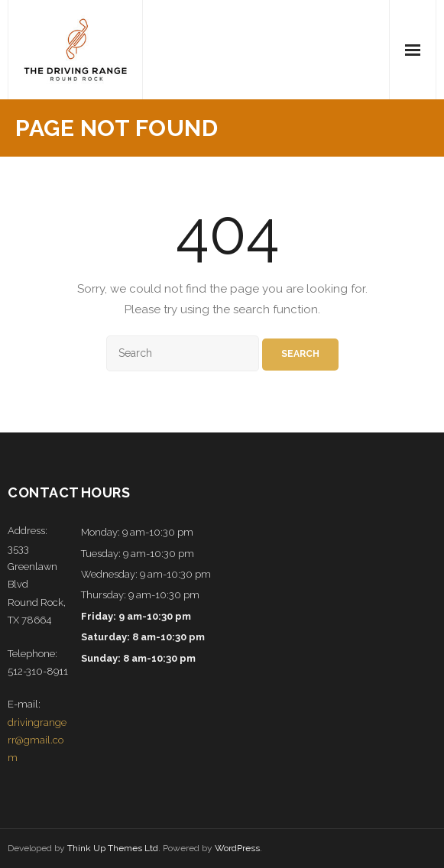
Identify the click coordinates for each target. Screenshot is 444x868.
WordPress (237, 848)
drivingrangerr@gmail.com (37, 740)
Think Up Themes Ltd (113, 848)
